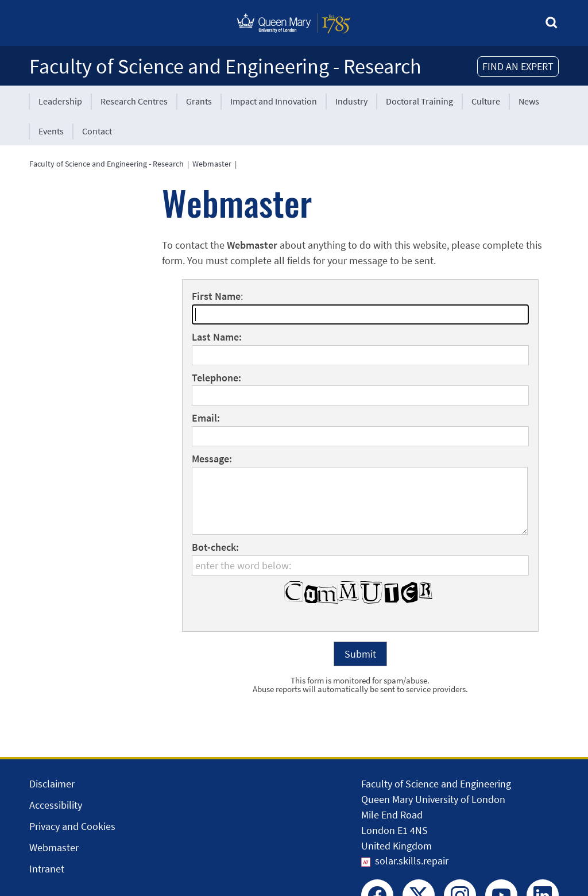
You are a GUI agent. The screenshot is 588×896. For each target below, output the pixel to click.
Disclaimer (52, 784)
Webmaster (212, 164)
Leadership (60, 101)
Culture (486, 101)
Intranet (47, 869)
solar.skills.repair (412, 861)
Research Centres (134, 101)
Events (51, 131)
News (529, 101)
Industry (351, 101)
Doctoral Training (419, 101)
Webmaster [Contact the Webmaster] (54, 847)
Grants (199, 101)
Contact (97, 131)
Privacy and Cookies (72, 826)
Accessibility (56, 805)
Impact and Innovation (274, 101)
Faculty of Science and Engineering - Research (225, 66)
